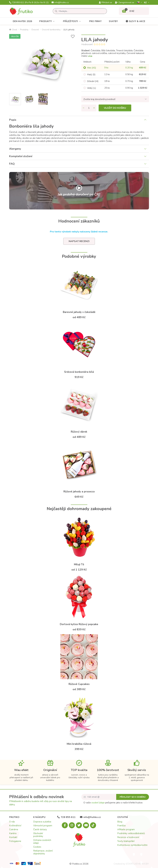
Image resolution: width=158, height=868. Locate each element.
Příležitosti (72, 21)
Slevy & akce (135, 21)
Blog (120, 822)
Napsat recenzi (79, 241)
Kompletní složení (21, 156)
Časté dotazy (40, 829)
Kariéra (13, 833)
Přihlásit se (105, 3)
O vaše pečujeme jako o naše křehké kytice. (113, 803)
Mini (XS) (92, 68)
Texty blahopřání (126, 841)
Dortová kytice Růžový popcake (79, 624)
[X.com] (79, 825)
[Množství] (89, 108)
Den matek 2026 (22, 21)
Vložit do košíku (115, 108)
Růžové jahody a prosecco (79, 492)
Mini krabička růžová (79, 744)
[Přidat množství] (94, 108)
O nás (12, 822)
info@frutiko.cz (60, 3)
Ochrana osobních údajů (42, 842)
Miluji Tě (79, 564)
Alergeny (15, 149)
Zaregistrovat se (125, 3)
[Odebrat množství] (84, 108)
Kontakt (13, 837)
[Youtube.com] (86, 825)
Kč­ (146, 2)
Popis (13, 120)
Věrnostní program (43, 826)
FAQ (12, 164)
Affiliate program (126, 829)
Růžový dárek (79, 432)
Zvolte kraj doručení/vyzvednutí (99, 99)
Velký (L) (92, 88)
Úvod (13, 30)
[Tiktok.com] (93, 825)
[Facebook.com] (65, 825)
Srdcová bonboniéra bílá (79, 372)
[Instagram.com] (72, 825)
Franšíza (121, 826)
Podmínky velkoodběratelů (131, 833)
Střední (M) (93, 81)
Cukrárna (14, 829)
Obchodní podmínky (38, 835)
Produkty (48, 21)
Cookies (37, 847)
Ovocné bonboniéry (51, 30)
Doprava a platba (42, 822)
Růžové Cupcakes (79, 684)
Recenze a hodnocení (128, 837)
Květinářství (15, 826)
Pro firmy (95, 21)
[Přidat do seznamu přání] (73, 37)
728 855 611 (29, 3)
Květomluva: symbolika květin (132, 845)
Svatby (113, 21)
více (90, 56)
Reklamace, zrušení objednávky (43, 852)
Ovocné (35, 30)
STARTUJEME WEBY (137, 864)
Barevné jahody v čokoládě (79, 312)
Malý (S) (91, 75)
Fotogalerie (15, 841)
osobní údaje (98, 803)
